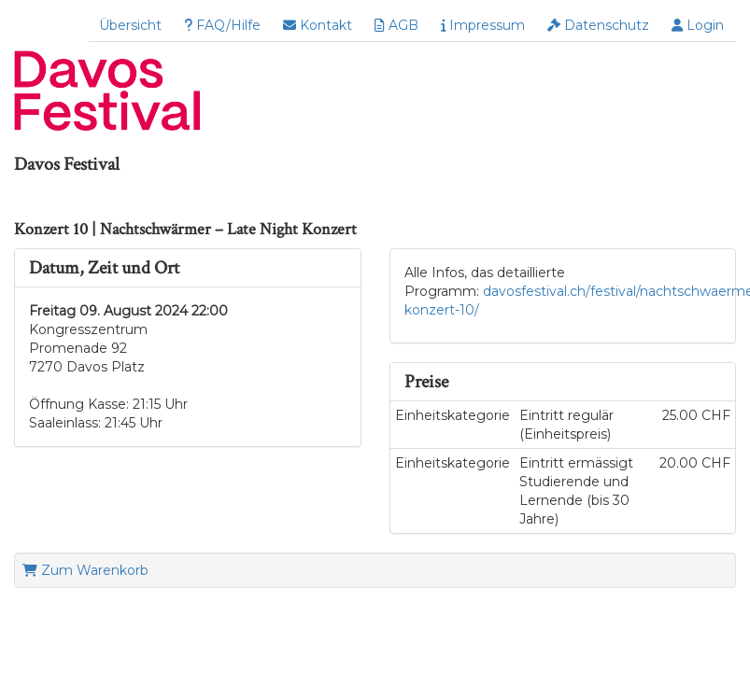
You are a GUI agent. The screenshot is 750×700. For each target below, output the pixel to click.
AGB (396, 25)
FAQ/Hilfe (222, 25)
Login (698, 25)
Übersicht (130, 25)
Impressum (483, 25)
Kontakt (318, 25)
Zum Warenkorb (85, 570)
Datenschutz (598, 25)
